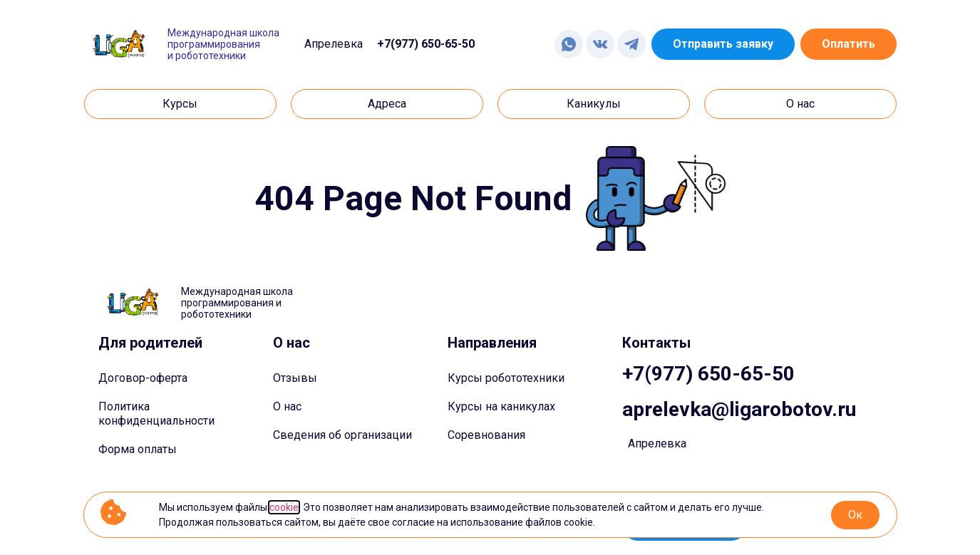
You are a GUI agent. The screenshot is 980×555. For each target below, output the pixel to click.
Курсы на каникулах (501, 406)
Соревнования (486, 435)
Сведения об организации (342, 435)
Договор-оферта (143, 378)
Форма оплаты (138, 449)
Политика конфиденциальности (156, 414)
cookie (284, 507)
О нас (287, 406)
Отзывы (295, 378)
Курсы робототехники (506, 378)
